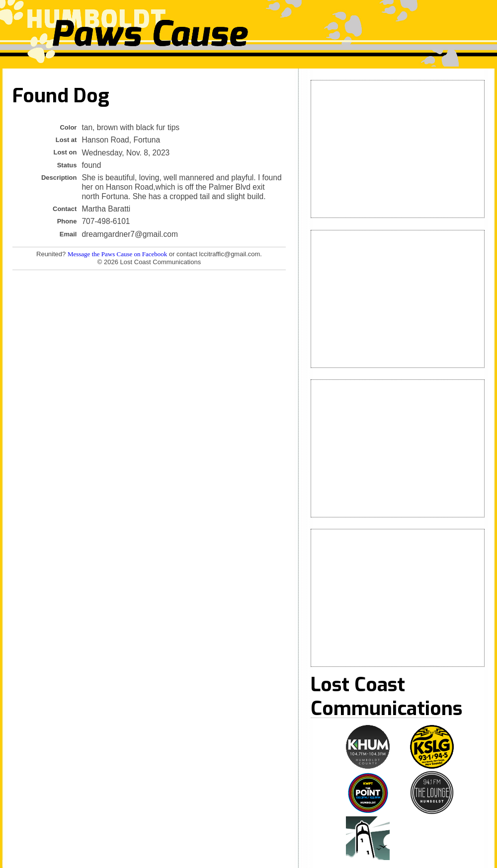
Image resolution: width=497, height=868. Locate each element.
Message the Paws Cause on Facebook (117, 254)
